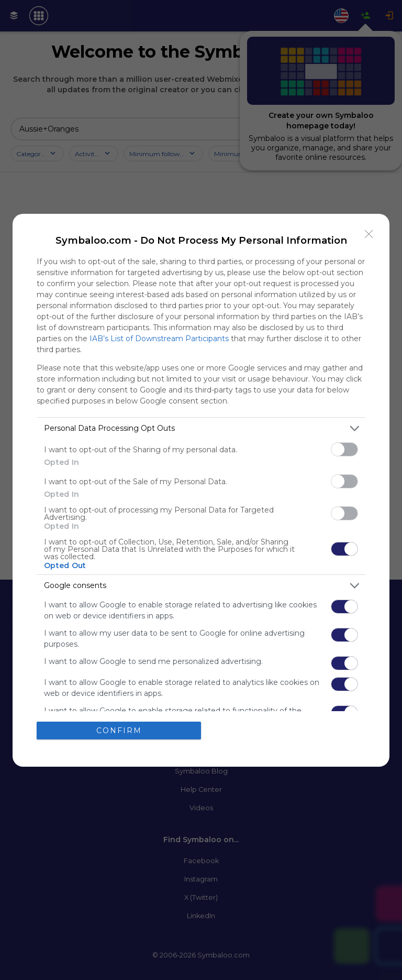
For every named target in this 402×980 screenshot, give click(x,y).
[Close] (369, 234)
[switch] (344, 449)
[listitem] (201, 428)
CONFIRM (119, 730)
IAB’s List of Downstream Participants (159, 339)
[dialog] (201, 490)
